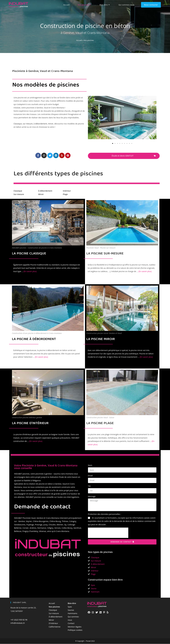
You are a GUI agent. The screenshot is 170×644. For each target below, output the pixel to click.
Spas (70, 607)
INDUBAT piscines (22, 474)
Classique (18, 124)
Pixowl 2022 (90, 641)
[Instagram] (93, 610)
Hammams (72, 613)
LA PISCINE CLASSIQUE (29, 254)
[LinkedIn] (101, 610)
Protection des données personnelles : (104, 514)
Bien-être (72, 603)
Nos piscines (54, 607)
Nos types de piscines (100, 552)
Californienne (55, 627)
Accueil (79, 40)
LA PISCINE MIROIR (101, 339)
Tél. (89, 486)
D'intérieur (53, 623)
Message (92, 497)
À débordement (45, 191)
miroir (51, 124)
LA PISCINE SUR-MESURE (105, 254)
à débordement (40, 124)
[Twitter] (97, 610)
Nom (90, 465)
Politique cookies (75, 630)
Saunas (71, 610)
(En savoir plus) (30, 271)
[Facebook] (89, 610)
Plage (65, 194)
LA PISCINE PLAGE (100, 424)
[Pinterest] (104, 610)
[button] (113, 143)
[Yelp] (108, 610)
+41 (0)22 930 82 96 (19, 620)
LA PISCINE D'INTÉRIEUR (30, 424)
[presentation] (108, 533)
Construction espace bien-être (105, 580)
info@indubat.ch (18, 623)
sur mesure (28, 124)
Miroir (41, 194)
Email (90, 476)
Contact (71, 623)
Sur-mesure (19, 194)
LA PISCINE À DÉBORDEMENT (34, 339)
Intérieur (67, 191)
